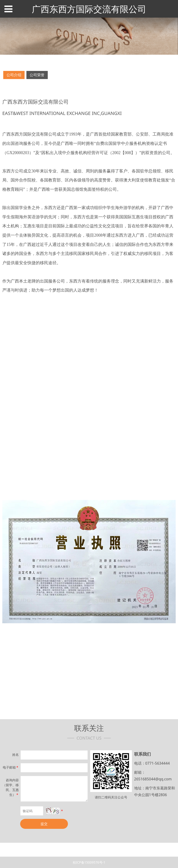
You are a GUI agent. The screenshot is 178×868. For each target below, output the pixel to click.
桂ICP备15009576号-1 (89, 862)
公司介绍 (14, 75)
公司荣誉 (37, 75)
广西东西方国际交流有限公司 (89, 9)
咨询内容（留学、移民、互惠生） (11, 787)
